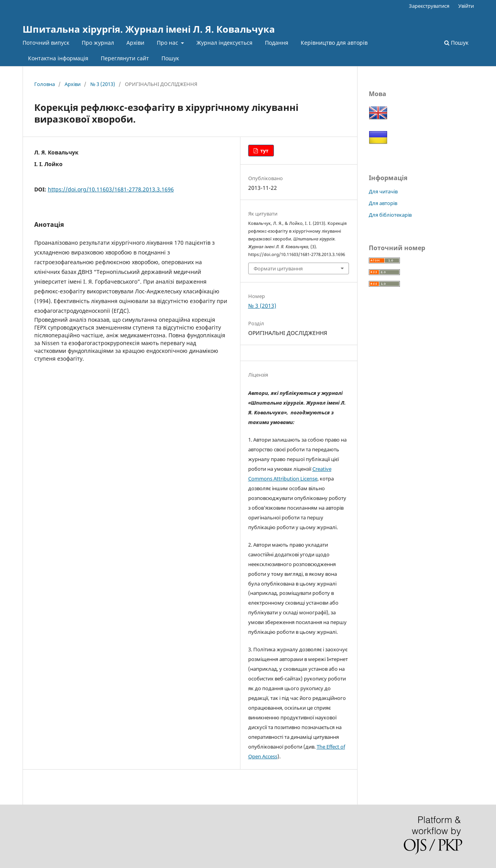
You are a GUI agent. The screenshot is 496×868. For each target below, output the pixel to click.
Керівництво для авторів (334, 43)
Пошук (170, 58)
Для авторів (383, 203)
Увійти (466, 6)
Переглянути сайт (125, 58)
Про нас (168, 43)
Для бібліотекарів (390, 215)
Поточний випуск (46, 43)
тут (264, 151)
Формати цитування (278, 268)
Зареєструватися (429, 6)
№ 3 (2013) (103, 84)
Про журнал (98, 43)
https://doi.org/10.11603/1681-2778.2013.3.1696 (111, 189)
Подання (277, 43)
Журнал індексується (224, 43)
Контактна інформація (58, 58)
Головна (45, 84)
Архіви (135, 43)
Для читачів (383, 191)
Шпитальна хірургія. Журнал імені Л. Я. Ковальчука (149, 29)
